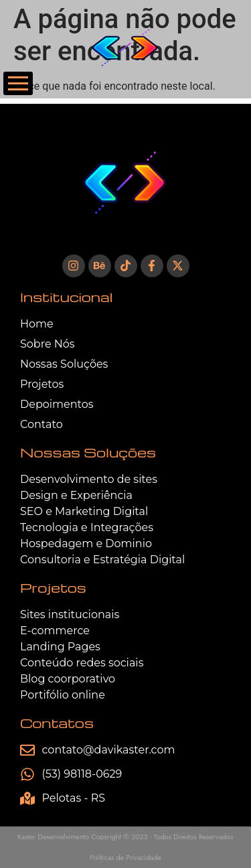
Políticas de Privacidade (125, 857)
